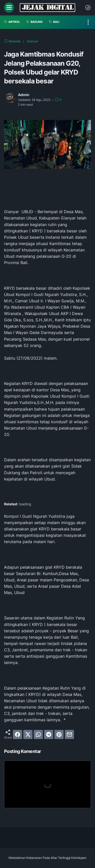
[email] (69, 734)
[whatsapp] (38, 734)
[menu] (9, 8)
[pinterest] (59, 734)
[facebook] (17, 734)
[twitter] (28, 734)
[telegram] (49, 734)
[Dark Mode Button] (88, 8)
